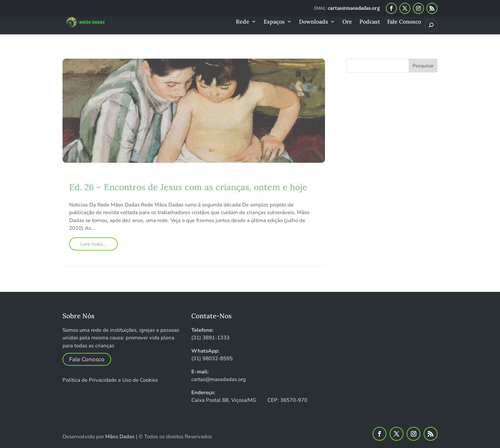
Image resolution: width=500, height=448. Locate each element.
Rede (243, 22)
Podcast (370, 22)
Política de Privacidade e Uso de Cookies (110, 380)
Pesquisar (423, 66)
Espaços (274, 22)
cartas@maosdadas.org (219, 379)
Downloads (314, 22)
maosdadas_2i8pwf (107, 177)
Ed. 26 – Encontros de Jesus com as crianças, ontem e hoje (188, 187)
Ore (347, 22)
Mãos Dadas (120, 437)
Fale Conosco (404, 22)
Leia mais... (93, 244)
